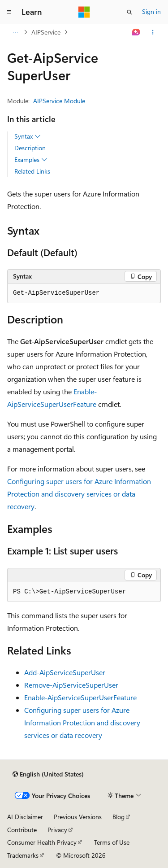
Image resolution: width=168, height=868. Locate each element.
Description (30, 148)
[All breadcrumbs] (15, 32)
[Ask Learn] (136, 32)
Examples (31, 160)
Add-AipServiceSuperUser (65, 672)
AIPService (46, 32)
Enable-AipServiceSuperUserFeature (80, 697)
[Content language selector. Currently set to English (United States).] (48, 774)
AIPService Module (59, 101)
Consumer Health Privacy (42, 842)
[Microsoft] (84, 12)
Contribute (22, 830)
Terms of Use (112, 842)
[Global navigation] (9, 12)
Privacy (57, 830)
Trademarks (23, 855)
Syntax (28, 136)
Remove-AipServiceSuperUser (71, 685)
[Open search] (129, 12)
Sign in (151, 11)
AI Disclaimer (25, 817)
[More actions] (153, 32)
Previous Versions (78, 817)
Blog (118, 817)
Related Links (32, 171)
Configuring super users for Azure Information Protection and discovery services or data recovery (79, 494)
